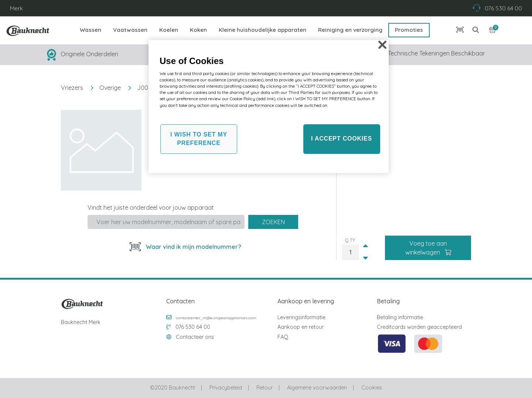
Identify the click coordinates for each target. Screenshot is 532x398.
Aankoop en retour (301, 327)
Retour (265, 388)
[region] (269, 107)
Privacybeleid (226, 388)
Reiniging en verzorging (350, 30)
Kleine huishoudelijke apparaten (262, 30)
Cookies (371, 388)
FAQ (283, 337)
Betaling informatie (400, 317)
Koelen (169, 30)
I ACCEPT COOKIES (342, 139)
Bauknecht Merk (81, 322)
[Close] (382, 45)
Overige (110, 88)
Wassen (91, 30)
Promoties (409, 30)
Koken (198, 30)
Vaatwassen (130, 30)
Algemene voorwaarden (317, 388)
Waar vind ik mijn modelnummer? (193, 247)
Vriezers (72, 88)
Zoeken (273, 222)
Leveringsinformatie (301, 317)
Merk (16, 8)
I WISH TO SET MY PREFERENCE (199, 139)
